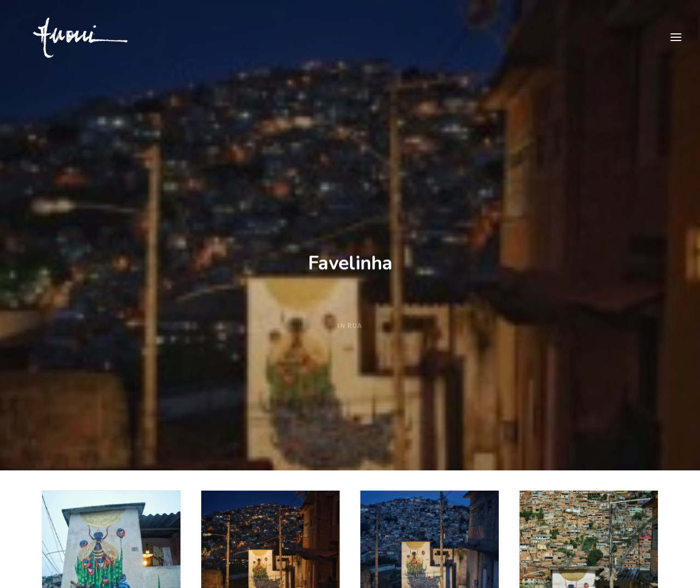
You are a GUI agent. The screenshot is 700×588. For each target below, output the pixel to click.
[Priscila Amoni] (69, 38)
